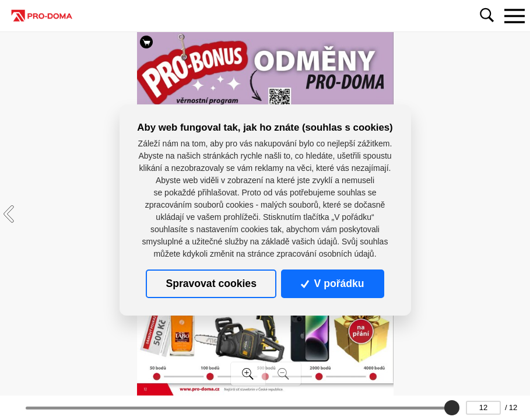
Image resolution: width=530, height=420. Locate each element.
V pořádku (332, 283)
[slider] (452, 408)
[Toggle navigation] (514, 16)
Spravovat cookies (211, 283)
